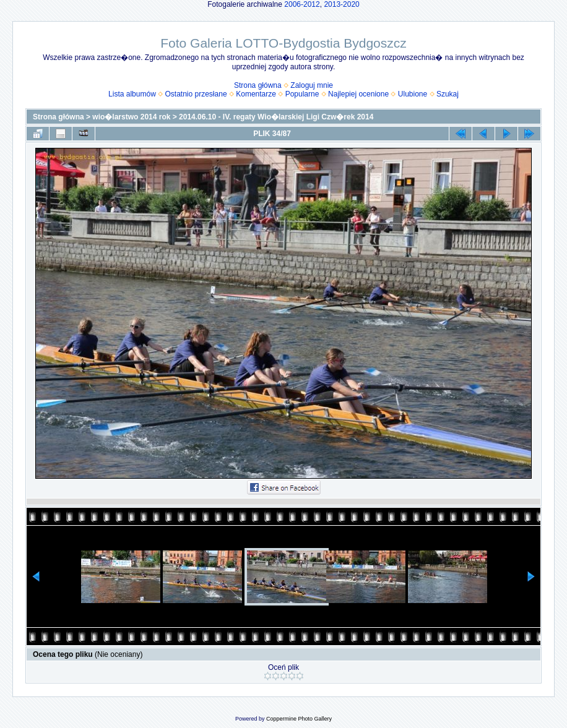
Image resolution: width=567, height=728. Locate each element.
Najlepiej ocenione (358, 94)
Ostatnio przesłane (196, 94)
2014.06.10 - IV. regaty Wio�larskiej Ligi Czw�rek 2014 (276, 117)
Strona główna (258, 85)
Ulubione (413, 94)
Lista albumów (132, 94)
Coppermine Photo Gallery (299, 719)
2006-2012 (302, 4)
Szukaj (448, 94)
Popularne (302, 94)
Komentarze (256, 94)
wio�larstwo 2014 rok (131, 117)
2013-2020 (341, 4)
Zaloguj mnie (312, 85)
